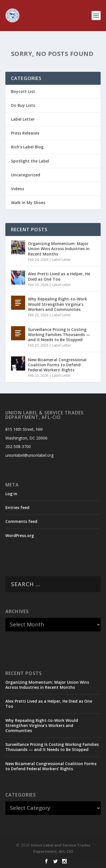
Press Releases (25, 133)
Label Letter (23, 119)
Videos (18, 189)
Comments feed (21, 521)
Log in (11, 494)
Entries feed (17, 507)
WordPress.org (20, 535)
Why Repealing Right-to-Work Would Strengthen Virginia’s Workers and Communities (58, 304)
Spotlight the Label (30, 161)
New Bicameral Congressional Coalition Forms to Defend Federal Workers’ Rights (57, 365)
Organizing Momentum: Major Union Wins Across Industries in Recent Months (59, 249)
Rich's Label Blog (27, 147)
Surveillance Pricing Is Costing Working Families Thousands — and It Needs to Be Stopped (59, 335)
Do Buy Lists (23, 105)
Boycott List (23, 91)
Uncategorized (26, 175)
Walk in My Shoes (28, 203)
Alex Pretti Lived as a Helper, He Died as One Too (59, 276)
